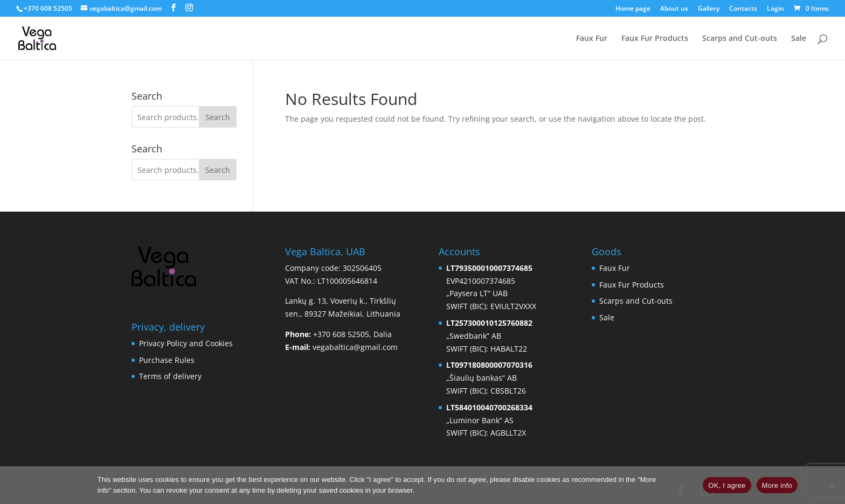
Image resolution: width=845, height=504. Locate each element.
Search (218, 117)
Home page (633, 9)
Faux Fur (592, 39)
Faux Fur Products (655, 39)
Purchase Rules (167, 360)
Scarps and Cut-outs (740, 39)
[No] (832, 485)
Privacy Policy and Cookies (186, 343)
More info (777, 485)
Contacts (743, 9)
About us (674, 9)
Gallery (709, 9)
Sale (799, 39)
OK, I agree (727, 485)
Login (775, 9)
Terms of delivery (170, 376)
